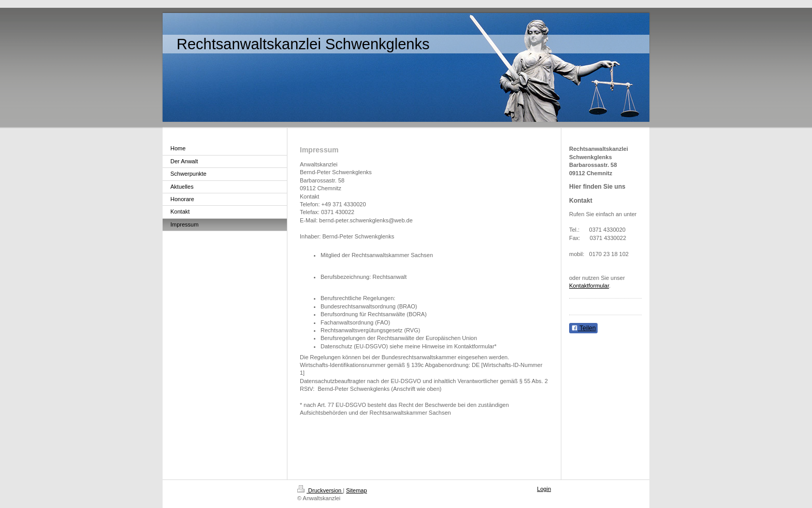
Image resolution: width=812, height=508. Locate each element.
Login (544, 489)
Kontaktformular (589, 286)
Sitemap (356, 490)
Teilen (583, 328)
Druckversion (320, 490)
